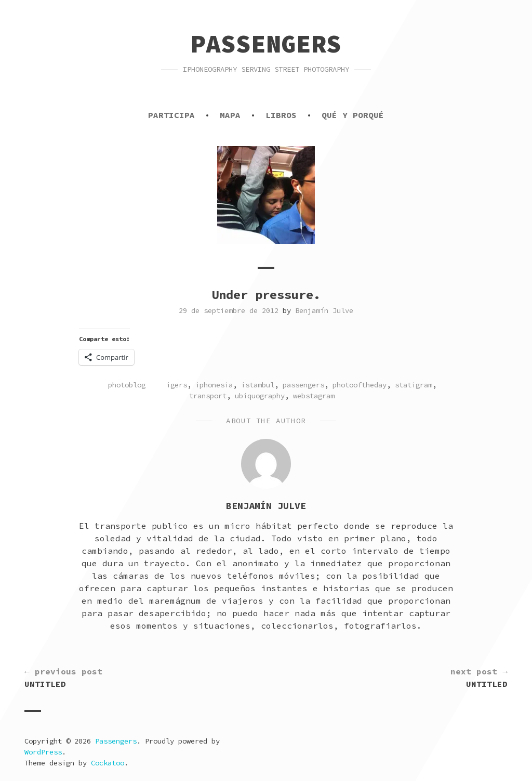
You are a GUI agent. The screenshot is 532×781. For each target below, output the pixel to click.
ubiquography (260, 396)
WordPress (43, 752)
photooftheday (360, 385)
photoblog (127, 385)
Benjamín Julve (324, 310)
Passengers (266, 44)
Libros (281, 115)
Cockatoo (108, 763)
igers (177, 385)
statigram (414, 385)
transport (208, 396)
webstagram (314, 396)
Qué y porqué (353, 115)
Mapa (230, 115)
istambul (258, 385)
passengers (303, 385)
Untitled (63, 677)
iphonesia (214, 385)
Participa (171, 115)
